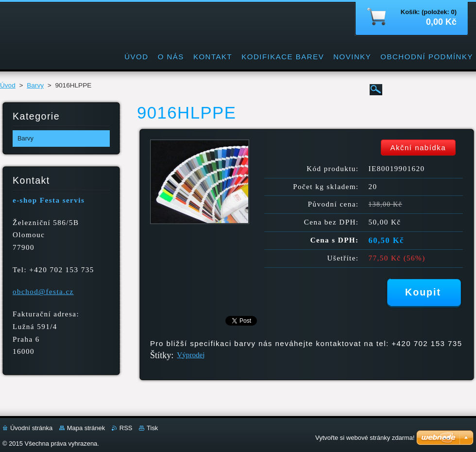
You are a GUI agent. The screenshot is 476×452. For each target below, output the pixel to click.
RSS (126, 428)
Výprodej (191, 355)
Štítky (161, 355)
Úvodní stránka (31, 428)
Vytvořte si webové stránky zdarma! (365, 438)
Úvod (8, 85)
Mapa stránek (86, 428)
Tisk (152, 428)
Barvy (35, 85)
